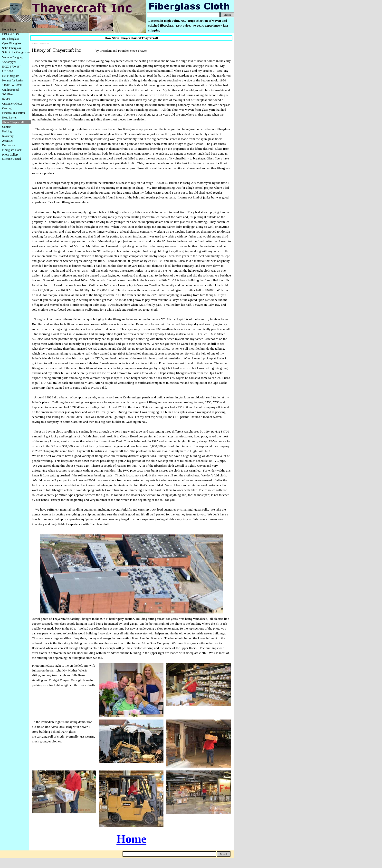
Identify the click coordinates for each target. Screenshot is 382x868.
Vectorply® (9, 62)
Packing (7, 131)
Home (131, 839)
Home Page (9, 30)
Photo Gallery (10, 155)
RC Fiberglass (10, 39)
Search (227, 15)
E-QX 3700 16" (11, 67)
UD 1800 (8, 71)
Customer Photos (12, 104)
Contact (7, 127)
